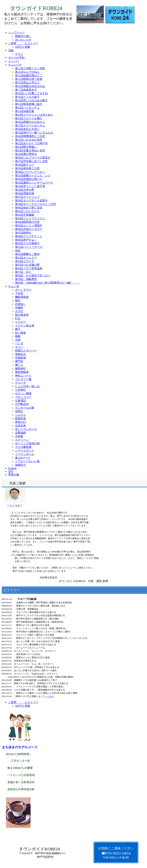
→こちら (49, 696)
